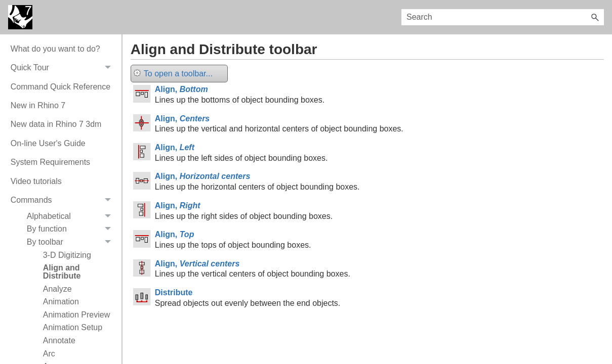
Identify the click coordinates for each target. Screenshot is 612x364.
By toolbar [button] (72, 242)
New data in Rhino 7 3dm (56, 124)
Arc (49, 354)
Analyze (57, 289)
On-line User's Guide (48, 143)
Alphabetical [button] (72, 216)
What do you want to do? (55, 49)
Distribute (174, 292)
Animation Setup (73, 327)
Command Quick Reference (60, 87)
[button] (595, 17)
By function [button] (72, 230)
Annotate (59, 340)
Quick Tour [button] (64, 67)
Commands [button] (64, 200)
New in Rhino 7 (38, 105)
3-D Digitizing (67, 255)
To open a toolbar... (173, 74)
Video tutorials (36, 181)
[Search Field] (503, 17)
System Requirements (50, 162)
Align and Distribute (62, 272)
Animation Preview (77, 315)
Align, (181, 89)
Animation (61, 302)
